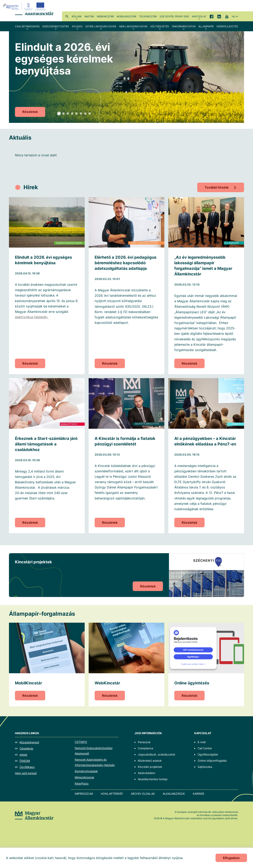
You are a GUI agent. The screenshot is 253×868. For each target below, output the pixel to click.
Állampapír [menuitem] (206, 26)
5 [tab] (76, 114)
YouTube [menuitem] (227, 16)
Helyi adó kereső (26, 773)
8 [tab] (90, 114)
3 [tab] (68, 114)
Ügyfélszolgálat (208, 754)
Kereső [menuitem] (67, 16)
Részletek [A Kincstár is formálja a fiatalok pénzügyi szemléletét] (110, 523)
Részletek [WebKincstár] (110, 696)
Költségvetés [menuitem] (160, 26)
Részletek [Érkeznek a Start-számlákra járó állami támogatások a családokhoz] (30, 523)
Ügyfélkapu (27, 767)
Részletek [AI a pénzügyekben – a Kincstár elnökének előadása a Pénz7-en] (189, 523)
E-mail (202, 742)
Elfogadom (231, 858)
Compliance (146, 748)
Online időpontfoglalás (212, 761)
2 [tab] (63, 114)
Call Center (205, 748)
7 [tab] (85, 114)
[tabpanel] (126, 77)
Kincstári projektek (150, 767)
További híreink (217, 187)
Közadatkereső (29, 742)
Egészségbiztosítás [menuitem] (56, 26)
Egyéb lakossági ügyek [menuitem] (101, 26)
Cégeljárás (26, 748)
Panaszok (144, 742)
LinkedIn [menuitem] (219, 16)
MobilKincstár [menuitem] (126, 16)
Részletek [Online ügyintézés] (189, 696)
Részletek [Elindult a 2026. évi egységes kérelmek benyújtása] (30, 112)
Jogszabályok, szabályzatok (157, 754)
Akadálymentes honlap (153, 779)
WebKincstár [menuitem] (105, 16)
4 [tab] (72, 114)
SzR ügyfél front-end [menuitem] (174, 16)
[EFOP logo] (25, 6)
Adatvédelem (147, 773)
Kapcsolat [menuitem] (199, 16)
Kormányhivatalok (86, 771)
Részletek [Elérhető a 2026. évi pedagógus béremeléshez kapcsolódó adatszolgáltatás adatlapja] (110, 363)
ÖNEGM (25, 761)
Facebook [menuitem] (212, 16)
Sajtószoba (205, 767)
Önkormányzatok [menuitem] (184, 26)
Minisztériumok (84, 777)
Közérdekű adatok (150, 761)
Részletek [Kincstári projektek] (148, 586)
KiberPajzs (82, 783)
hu (234, 16)
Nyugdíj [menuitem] (77, 26)
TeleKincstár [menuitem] (148, 16)
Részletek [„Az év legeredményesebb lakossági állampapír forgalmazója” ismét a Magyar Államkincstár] (189, 363)
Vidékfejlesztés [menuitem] (227, 26)
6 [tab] (81, 114)
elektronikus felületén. (31, 317)
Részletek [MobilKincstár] (30, 696)
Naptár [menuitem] (89, 16)
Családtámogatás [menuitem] (27, 26)
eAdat (23, 755)
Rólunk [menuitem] (77, 16)
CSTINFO (81, 742)
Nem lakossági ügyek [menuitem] (133, 26)
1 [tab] (59, 114)
